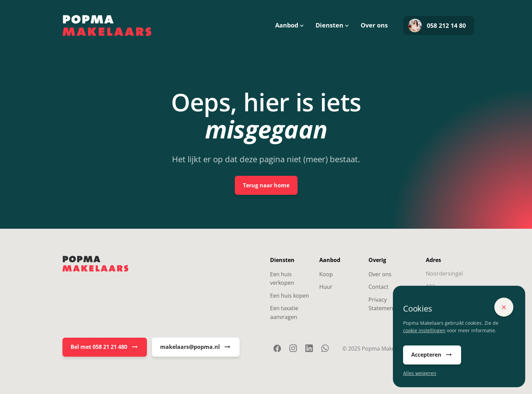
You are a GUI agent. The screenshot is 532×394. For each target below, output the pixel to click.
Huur (326, 287)
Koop (326, 274)
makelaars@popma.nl (196, 347)
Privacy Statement (382, 304)
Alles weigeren (420, 373)
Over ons (374, 25)
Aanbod (287, 25)
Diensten (329, 25)
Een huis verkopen (282, 279)
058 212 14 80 (437, 25)
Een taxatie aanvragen (284, 313)
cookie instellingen (424, 330)
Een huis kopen (290, 296)
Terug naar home (266, 185)
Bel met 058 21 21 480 (105, 347)
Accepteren (432, 355)
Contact (378, 287)
